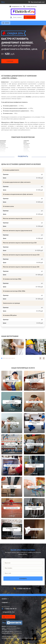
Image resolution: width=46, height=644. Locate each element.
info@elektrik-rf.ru (17, 7)
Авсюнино (3, 142)
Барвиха (2, 154)
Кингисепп (26, 146)
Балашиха (3, 153)
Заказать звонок (31, 17)
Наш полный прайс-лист (38, 2)
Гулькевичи (27, 152)
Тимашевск (27, 147)
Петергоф (26, 150)
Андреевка (3, 145)
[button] (40, 358)
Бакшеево (3, 152)
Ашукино (2, 150)
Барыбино (3, 156)
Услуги (6, 23)
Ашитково (3, 149)
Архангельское (4, 147)
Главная (5, 602)
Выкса (25, 153)
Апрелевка (3, 146)
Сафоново (26, 141)
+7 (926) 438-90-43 (31, 7)
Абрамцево (3, 141)
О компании (10, 61)
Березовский (27, 154)
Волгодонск (27, 143)
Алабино (2, 143)
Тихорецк (26, 145)
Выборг (26, 156)
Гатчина (26, 149)
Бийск (25, 142)
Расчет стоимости (17, 17)
